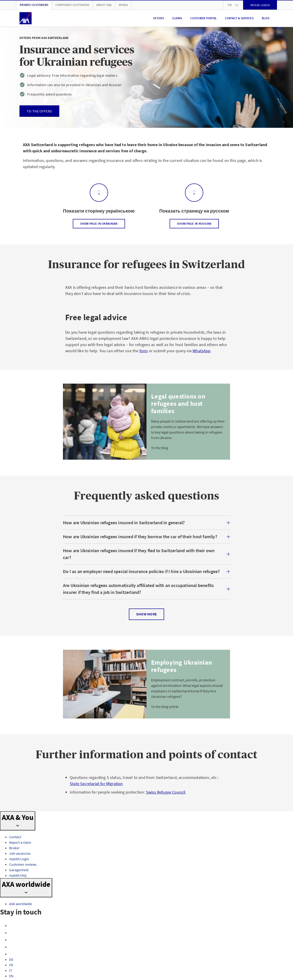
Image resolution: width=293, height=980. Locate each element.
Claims (177, 18)
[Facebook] (12, 925)
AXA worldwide (21, 904)
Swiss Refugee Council (166, 792)
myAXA (123, 5)
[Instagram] (12, 933)
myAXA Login (19, 859)
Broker (14, 848)
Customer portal (203, 18)
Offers (159, 18)
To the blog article (165, 707)
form (144, 351)
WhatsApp (201, 351)
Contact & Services (239, 18)
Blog (266, 18)
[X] (12, 940)
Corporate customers (72, 5)
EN (11, 976)
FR (11, 965)
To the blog (160, 448)
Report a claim (20, 842)
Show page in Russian (194, 224)
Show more (147, 614)
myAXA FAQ (18, 875)
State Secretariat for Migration (96, 784)
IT (11, 970)
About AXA (104, 5)
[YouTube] (12, 947)
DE (11, 959)
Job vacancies (20, 853)
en (233, 5)
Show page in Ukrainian (99, 224)
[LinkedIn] (12, 954)
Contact (15, 837)
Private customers (34, 5)
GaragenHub (19, 870)
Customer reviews (23, 864)
